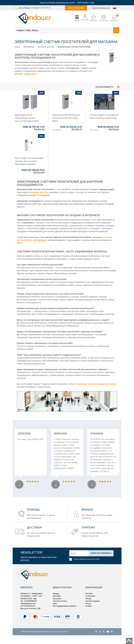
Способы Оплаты (60, 601)
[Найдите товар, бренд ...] (64, 30)
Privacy (88, 604)
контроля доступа (39, 192)
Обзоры (88, 599)
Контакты (89, 594)
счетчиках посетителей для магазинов (96, 384)
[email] (79, 553)
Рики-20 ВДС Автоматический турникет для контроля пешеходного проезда (29, 161)
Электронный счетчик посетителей (74, 47)
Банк (55, 604)
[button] (84, 18)
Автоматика (29, 47)
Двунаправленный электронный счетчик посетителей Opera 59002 (27, 118)
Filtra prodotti (105, 87)
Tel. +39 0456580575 (29, 601)
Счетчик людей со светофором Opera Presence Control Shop (104, 116)
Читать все (31, 74)
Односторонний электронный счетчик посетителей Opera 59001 (66, 118)
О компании (90, 596)
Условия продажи (92, 601)
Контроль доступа (46, 47)
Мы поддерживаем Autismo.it (65, 606)
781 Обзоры (24, 8)
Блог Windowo (76, 8)
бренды (56, 594)
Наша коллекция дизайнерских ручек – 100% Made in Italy (67, 3)
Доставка (57, 596)
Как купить (57, 599)
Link (98, 559)
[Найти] (116, 30)
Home (17, 47)
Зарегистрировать (101, 553)
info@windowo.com (101, 8)
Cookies (88, 606)
